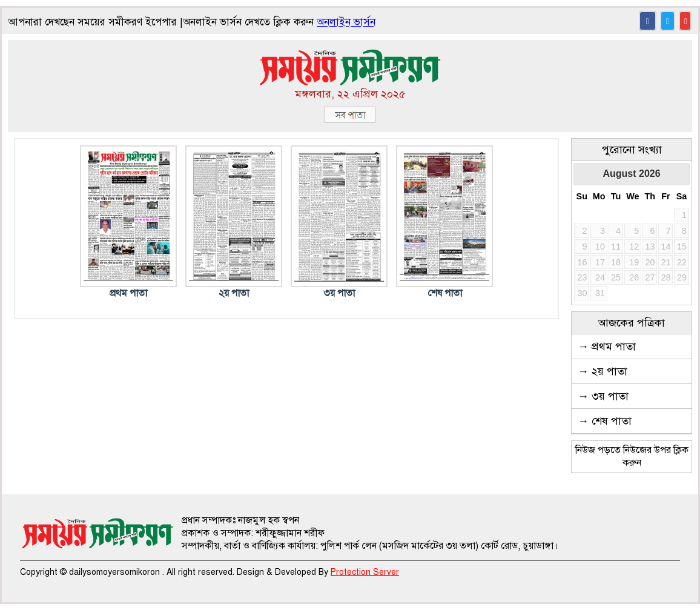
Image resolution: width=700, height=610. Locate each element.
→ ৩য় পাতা (603, 396)
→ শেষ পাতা (605, 421)
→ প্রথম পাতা (607, 346)
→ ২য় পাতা (603, 371)
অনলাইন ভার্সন (346, 22)
